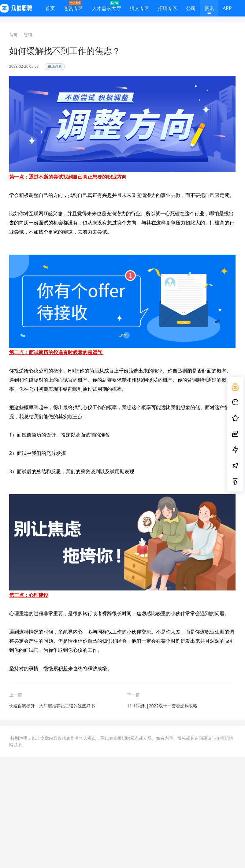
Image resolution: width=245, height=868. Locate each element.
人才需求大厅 (106, 7)
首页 (50, 9)
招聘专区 (168, 9)
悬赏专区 (73, 7)
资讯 (209, 9)
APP (227, 9)
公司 (191, 9)
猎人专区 (139, 9)
